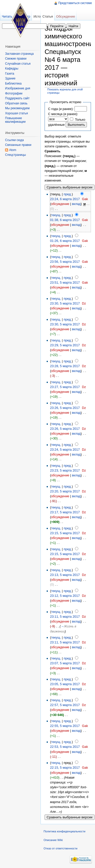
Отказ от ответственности (61, 848)
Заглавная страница (19, 54)
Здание (10, 78)
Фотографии (14, 93)
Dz (84, 303)
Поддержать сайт (17, 98)
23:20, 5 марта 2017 (65, 491)
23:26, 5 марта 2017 (65, 408)
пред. (68, 194)
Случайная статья (18, 64)
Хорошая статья (16, 113)
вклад (76, 204)
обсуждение (60, 204)
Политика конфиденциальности (64, 831)
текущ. (56, 215)
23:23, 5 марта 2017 (65, 470)
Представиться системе (75, 3)
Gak (85, 199)
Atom (13, 150)
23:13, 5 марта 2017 (65, 575)
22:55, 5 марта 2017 (65, 726)
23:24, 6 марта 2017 (65, 199)
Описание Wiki (53, 840)
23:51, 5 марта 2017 (65, 283)
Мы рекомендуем (17, 108)
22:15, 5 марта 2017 (65, 768)
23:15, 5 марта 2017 (65, 533)
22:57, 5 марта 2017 (65, 705)
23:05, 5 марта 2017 (65, 684)
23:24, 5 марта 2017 (65, 450)
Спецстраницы (15, 155)
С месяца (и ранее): (63, 114)
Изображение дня (18, 88)
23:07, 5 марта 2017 (65, 663)
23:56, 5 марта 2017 (65, 262)
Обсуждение (65, 16)
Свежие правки (16, 59)
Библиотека (13, 84)
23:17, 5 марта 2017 (65, 512)
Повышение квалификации (15, 120)
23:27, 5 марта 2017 (65, 387)
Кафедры (12, 68)
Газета (10, 74)
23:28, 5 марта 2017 (65, 366)
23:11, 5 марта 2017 (65, 617)
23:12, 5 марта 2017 (65, 596)
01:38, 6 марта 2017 (65, 220)
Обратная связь (16, 103)
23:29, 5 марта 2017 (65, 345)
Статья (48, 16)
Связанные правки (18, 145)
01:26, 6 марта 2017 (65, 241)
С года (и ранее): (61, 109)
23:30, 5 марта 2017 (65, 303)
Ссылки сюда (14, 140)
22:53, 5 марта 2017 (65, 747)
